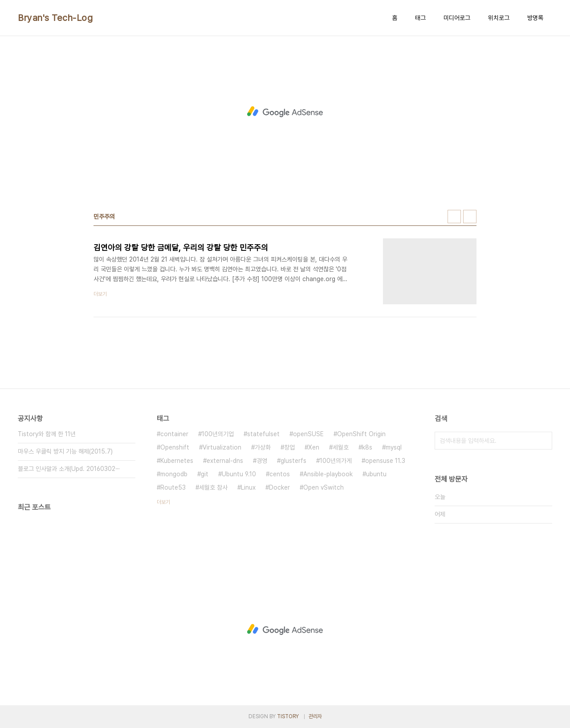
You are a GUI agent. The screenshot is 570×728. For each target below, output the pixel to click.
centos (280, 474)
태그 (420, 18)
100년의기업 (218, 434)
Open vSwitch (324, 487)
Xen (314, 447)
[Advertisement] (285, 112)
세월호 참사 (213, 487)
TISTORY (288, 716)
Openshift (175, 447)
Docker (279, 487)
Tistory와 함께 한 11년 (47, 434)
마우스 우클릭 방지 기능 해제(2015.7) (65, 451)
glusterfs (293, 461)
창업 (289, 447)
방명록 (535, 18)
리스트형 (470, 217)
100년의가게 (336, 461)
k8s (367, 447)
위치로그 (499, 18)
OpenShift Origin (361, 434)
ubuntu (376, 474)
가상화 (263, 447)
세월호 (341, 447)
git (205, 474)
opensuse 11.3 (385, 461)
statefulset (263, 434)
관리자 (315, 716)
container (174, 434)
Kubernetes (177, 461)
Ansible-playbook (328, 474)
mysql (394, 447)
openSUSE (308, 434)
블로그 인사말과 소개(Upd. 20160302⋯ (69, 469)
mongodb (174, 474)
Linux (248, 487)
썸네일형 (454, 217)
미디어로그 (457, 18)
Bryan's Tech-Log (55, 18)
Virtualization (222, 447)
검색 (543, 441)
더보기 (163, 502)
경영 (262, 461)
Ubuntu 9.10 (239, 474)
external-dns (225, 461)
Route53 (173, 487)
